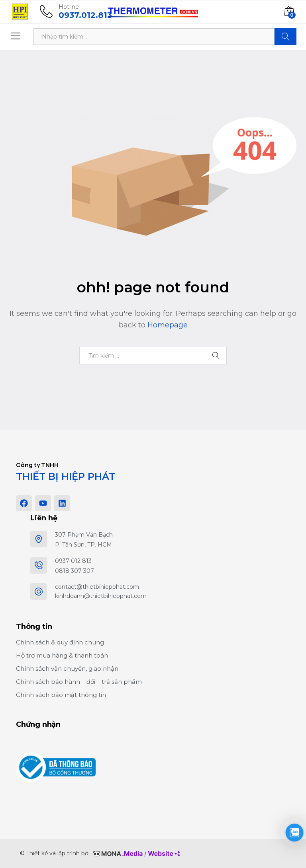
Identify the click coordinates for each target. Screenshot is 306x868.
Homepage (168, 325)
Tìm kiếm (285, 37)
